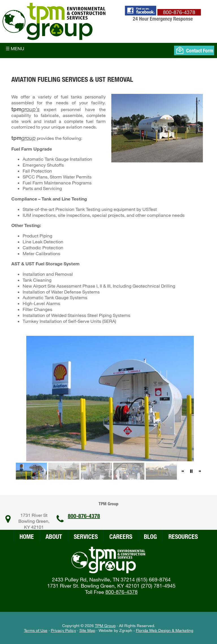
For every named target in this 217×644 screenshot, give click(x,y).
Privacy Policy (63, 630)
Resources (183, 536)
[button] (183, 471)
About (54, 536)
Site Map (87, 630)
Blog (150, 536)
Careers (121, 536)
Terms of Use (36, 630)
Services (86, 536)
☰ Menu (15, 48)
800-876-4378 (84, 516)
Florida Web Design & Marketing (165, 630)
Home (27, 536)
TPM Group (105, 626)
